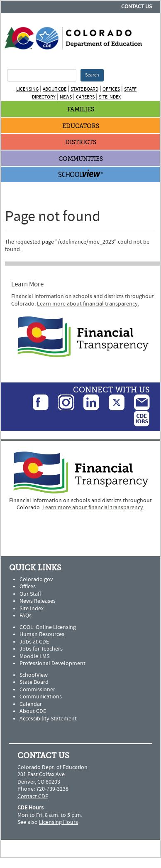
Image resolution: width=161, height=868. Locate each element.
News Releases (38, 601)
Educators (81, 126)
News (66, 97)
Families (81, 110)
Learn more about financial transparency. (88, 304)
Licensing (27, 89)
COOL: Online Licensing (48, 627)
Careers (85, 97)
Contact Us (137, 7)
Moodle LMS (34, 656)
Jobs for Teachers (41, 649)
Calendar (31, 704)
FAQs (26, 616)
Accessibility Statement (48, 719)
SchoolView (34, 675)
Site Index (110, 97)
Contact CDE (33, 796)
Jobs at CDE (34, 642)
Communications (41, 697)
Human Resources (42, 634)
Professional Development (52, 663)
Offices (111, 89)
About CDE (55, 89)
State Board (84, 89)
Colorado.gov (36, 579)
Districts (81, 142)
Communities (81, 159)
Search (92, 75)
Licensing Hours (59, 822)
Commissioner (37, 690)
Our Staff (30, 594)
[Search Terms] (42, 75)
